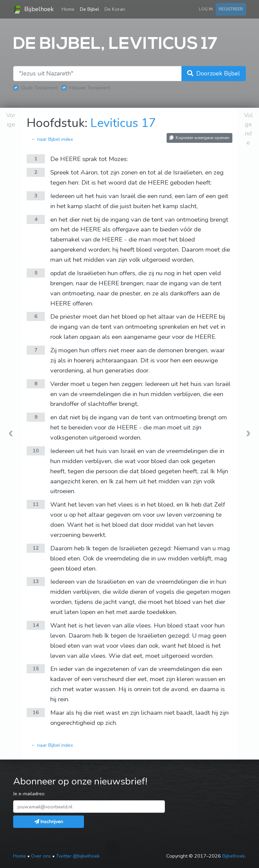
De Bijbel (90, 9)
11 (36, 504)
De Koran (115, 9)
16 (36, 712)
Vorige (11, 120)
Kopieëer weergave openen (199, 138)
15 (36, 669)
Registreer (231, 9)
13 (36, 581)
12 (36, 548)
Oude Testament (39, 88)
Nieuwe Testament (90, 88)
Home (69, 9)
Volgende (248, 129)
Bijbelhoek (33, 9)
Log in (206, 9)
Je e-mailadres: (29, 794)
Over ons (41, 856)
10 (36, 451)
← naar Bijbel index (52, 139)
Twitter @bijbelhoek (78, 856)
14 (36, 625)
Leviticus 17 (123, 123)
